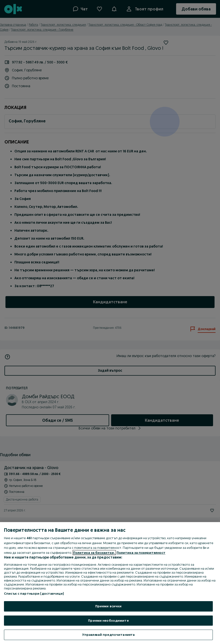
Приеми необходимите (108, 620)
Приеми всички (109, 606)
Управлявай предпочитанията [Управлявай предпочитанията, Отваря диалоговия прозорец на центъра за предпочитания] (108, 635)
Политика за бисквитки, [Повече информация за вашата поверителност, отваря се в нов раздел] (94, 553)
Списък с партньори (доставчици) (34, 593)
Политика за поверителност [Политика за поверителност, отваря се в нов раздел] (141, 553)
